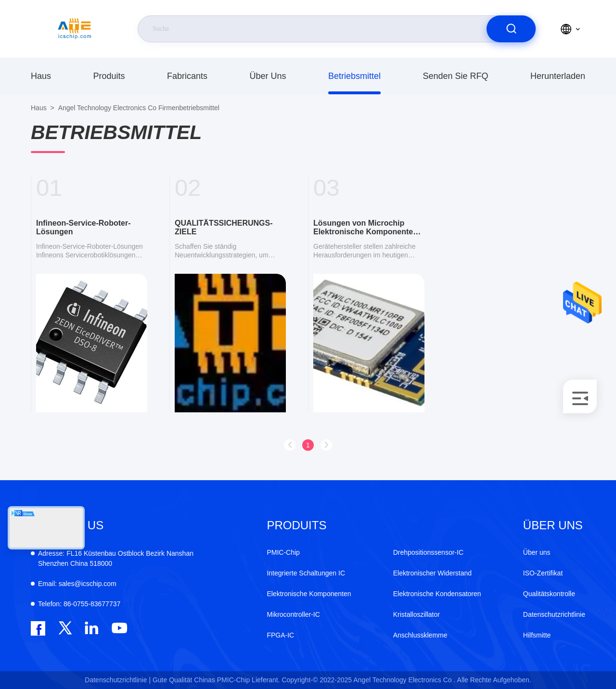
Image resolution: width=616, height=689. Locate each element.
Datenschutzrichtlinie (554, 614)
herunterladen (558, 76)
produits (109, 76)
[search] (511, 29)
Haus (41, 76)
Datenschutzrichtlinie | (118, 680)
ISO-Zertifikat (543, 573)
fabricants (187, 76)
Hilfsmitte (537, 635)
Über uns (268, 76)
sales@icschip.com (77, 584)
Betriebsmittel (354, 76)
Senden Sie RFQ (455, 76)
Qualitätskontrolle (549, 594)
